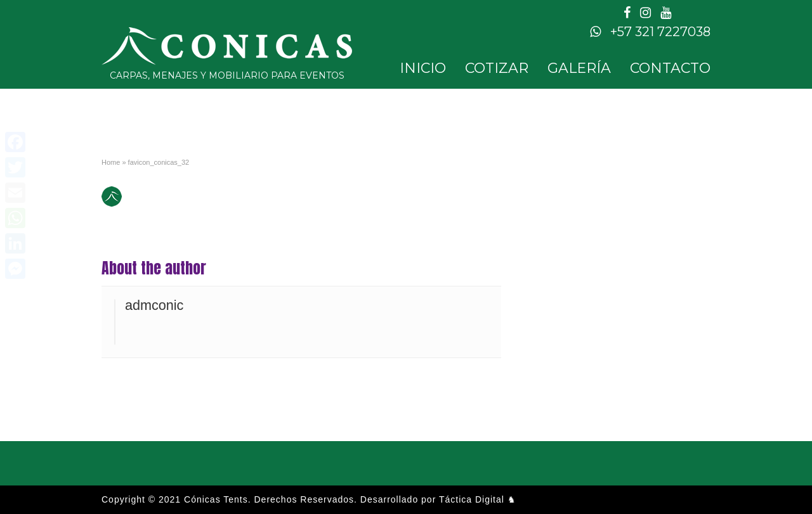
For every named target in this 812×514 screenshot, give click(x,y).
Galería (579, 68)
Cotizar (497, 68)
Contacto (670, 68)
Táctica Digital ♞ (478, 499)
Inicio (423, 68)
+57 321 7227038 (650, 32)
